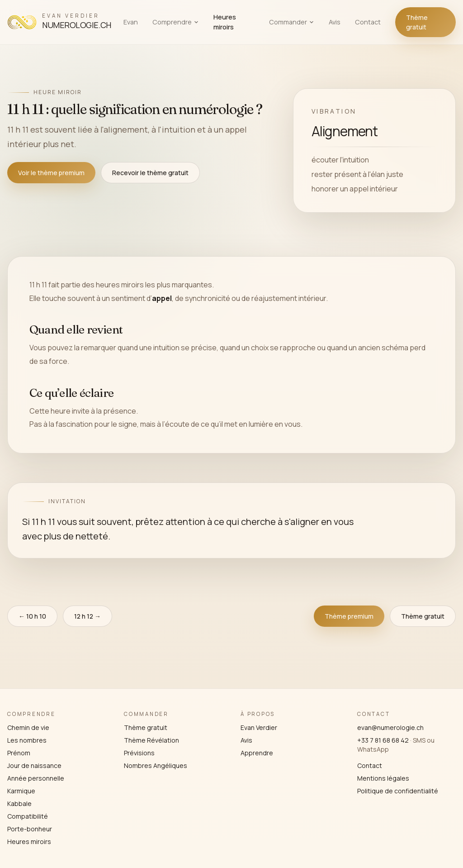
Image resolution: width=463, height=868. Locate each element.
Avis (335, 22)
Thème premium (349, 616)
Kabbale (19, 804)
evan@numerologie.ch (390, 727)
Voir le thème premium (51, 173)
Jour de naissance (34, 765)
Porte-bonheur (30, 829)
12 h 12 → (87, 616)
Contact (368, 22)
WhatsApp (373, 749)
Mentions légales (383, 778)
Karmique (21, 791)
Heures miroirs (225, 22)
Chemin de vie (28, 727)
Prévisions (139, 753)
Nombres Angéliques (156, 765)
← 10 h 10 (32, 616)
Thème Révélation (151, 740)
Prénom (19, 753)
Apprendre (257, 753)
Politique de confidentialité (398, 791)
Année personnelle (36, 778)
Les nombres (27, 740)
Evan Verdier (259, 727)
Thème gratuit (417, 22)
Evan (131, 22)
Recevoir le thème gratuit (150, 173)
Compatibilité (28, 816)
